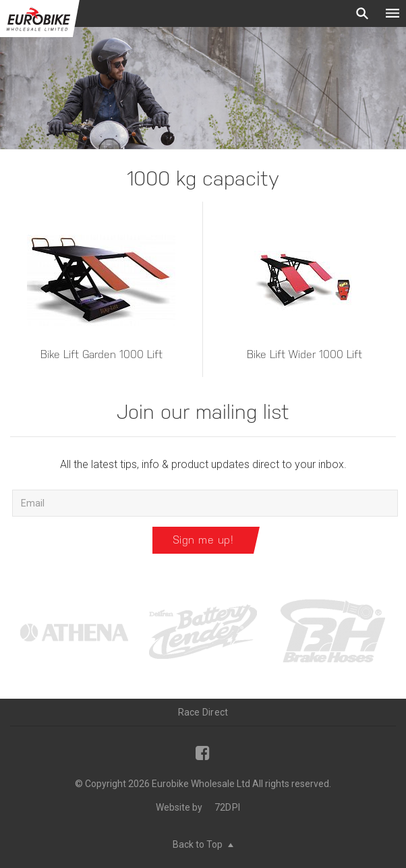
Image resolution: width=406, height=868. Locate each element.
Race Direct (203, 712)
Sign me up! (203, 540)
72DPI (227, 807)
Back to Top (203, 844)
